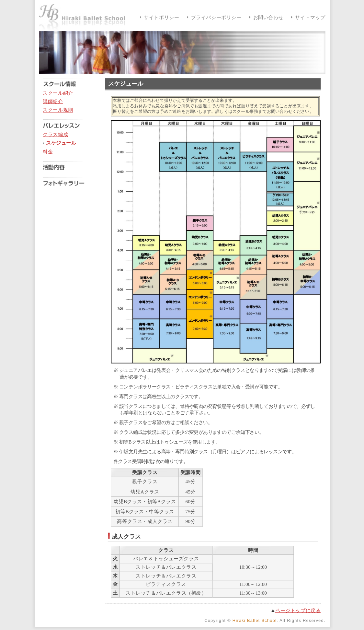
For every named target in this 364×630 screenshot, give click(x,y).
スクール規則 (58, 110)
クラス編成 (55, 135)
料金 (48, 152)
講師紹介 (53, 102)
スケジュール (61, 143)
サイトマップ (310, 18)
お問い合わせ (268, 18)
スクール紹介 (58, 93)
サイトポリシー (161, 18)
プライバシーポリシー (216, 18)
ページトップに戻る (298, 610)
